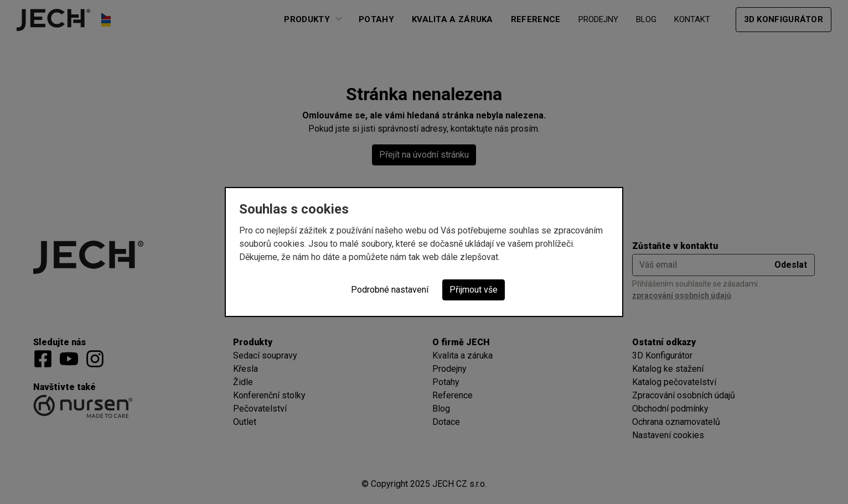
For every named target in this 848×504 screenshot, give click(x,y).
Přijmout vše (474, 290)
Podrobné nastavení (390, 290)
